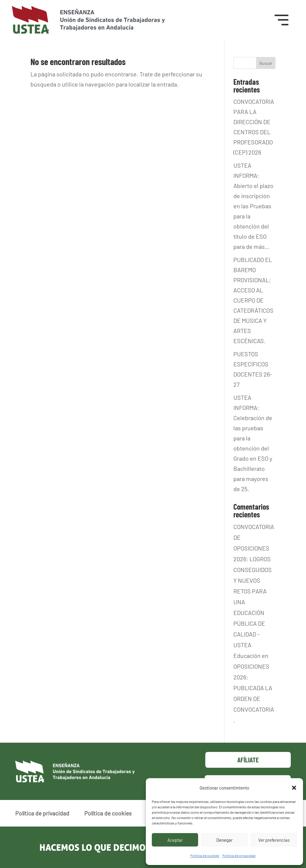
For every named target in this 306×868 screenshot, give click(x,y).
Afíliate (248, 760)
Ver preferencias (274, 840)
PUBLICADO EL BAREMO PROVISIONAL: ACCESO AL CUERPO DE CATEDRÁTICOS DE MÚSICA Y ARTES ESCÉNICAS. (253, 300)
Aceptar (175, 840)
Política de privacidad (239, 855)
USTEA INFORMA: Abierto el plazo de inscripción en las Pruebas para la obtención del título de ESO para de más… (253, 206)
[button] (294, 788)
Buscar (266, 63)
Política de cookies (205, 855)
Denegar (224, 840)
